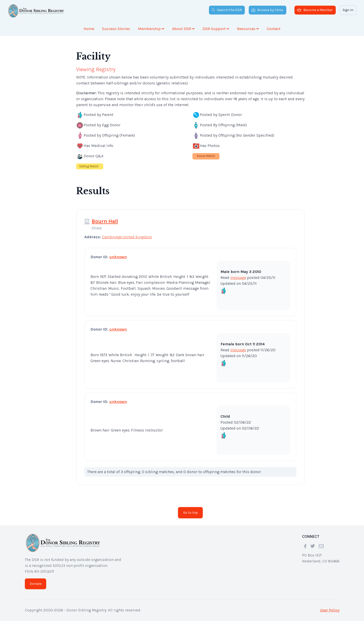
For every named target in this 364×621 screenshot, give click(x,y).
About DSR (183, 29)
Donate (36, 584)
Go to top (190, 513)
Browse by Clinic (267, 10)
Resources (248, 29)
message (238, 278)
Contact (274, 29)
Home (89, 29)
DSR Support (216, 29)
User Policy (330, 610)
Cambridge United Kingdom (127, 237)
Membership (151, 29)
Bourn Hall (105, 221)
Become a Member (315, 10)
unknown (118, 257)
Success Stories (116, 29)
